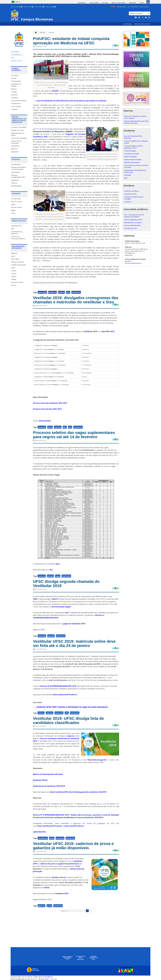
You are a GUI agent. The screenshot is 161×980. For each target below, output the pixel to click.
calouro (41, 713)
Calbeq (14, 279)
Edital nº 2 (56, 599)
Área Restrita (128, 24)
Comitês (14, 92)
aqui (58, 564)
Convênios (128, 202)
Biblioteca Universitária (132, 162)
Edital (50, 427)
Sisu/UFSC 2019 (108, 331)
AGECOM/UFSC (39, 832)
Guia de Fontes (16, 207)
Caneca (14, 274)
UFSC (13, 58)
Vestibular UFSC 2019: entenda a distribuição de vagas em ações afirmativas (72, 707)
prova (49, 906)
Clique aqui (129, 255)
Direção (14, 78)
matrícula (59, 713)
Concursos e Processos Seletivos (18, 238)
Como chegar (16, 106)
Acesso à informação (118, 3)
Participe (105, 3)
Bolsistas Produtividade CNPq (18, 176)
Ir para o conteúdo (16, 7)
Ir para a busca (39, 7)
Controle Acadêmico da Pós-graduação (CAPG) (134, 147)
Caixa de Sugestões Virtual (133, 220)
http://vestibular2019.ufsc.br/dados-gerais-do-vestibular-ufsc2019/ (78, 792)
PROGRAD (128, 175)
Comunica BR (94, 3)
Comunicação (16, 81)
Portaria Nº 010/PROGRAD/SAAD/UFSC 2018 (58, 686)
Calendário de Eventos (16, 85)
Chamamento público (19, 101)
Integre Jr (14, 253)
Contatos (14, 109)
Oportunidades (16, 186)
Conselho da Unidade (19, 127)
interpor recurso (59, 877)
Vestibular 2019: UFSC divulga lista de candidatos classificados (68, 721)
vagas (58, 576)
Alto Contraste (133, 7)
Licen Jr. (14, 285)
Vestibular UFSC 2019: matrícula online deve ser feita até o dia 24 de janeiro (74, 643)
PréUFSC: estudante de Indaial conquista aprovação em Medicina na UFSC (71, 41)
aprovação (42, 292)
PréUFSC (55, 91)
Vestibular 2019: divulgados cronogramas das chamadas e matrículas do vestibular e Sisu (76, 300)
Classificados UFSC (131, 228)
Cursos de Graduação (19, 138)
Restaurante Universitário (133, 159)
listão (52, 838)
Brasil (18, 2)
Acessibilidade (121, 7)
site (51, 570)
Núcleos (14, 89)
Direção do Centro (18, 130)
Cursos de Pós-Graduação (16, 142)
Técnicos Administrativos (133, 263)
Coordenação (16, 164)
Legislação (132, 3)
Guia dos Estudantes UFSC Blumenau (133, 137)
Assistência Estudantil (131, 154)
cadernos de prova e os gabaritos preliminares (59, 864)
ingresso (58, 427)
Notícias (43, 32)
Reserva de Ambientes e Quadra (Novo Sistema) (135, 117)
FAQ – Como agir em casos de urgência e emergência (134, 216)
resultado (60, 838)
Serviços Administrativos (132, 225)
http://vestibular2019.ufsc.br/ (50, 826)
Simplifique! (82, 3)
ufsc (68, 292)
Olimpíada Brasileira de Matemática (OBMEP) (53, 131)
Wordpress (49, 977)
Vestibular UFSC (17, 226)
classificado (43, 838)
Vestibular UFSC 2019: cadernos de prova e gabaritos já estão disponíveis (73, 846)
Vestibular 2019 (91, 331)
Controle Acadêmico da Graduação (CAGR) (136, 142)
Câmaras (14, 95)
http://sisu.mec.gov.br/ (97, 760)
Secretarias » (16, 146)
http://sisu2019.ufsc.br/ (74, 826)
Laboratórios (16, 172)
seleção (50, 576)
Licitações (14, 98)
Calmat (14, 276)
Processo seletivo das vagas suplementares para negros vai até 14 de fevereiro (74, 435)
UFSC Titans (15, 259)
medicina (52, 292)
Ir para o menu (28, 7)
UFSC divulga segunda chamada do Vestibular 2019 (66, 584)
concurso (42, 576)
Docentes (128, 261)
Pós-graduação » (17, 55)
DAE (35, 599)
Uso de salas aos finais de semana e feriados (136, 166)
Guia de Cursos (17, 61)
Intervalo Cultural (17, 282)
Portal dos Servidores (131, 191)
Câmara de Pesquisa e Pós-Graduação (18, 168)
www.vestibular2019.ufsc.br (65, 695)
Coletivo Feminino (17, 262)
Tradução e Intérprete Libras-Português (134, 198)
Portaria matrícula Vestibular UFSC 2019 (50, 403)
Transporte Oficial (130, 194)
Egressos (14, 149)
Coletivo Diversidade (18, 265)
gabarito (41, 906)
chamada (42, 427)
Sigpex (13, 210)
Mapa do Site (144, 7)
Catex (13, 268)
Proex (13, 213)
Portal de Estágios (130, 151)
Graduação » (16, 52)
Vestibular (76, 292)
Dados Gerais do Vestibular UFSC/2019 (49, 786)
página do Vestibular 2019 (74, 624)
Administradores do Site (142, 24)
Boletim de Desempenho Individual (48, 774)
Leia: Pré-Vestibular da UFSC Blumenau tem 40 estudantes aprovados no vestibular (71, 101)
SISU (13, 229)
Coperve (70, 736)
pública (61, 292)
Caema (14, 271)
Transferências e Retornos (17, 233)
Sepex (13, 204)
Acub (13, 256)
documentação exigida (61, 607)
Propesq (14, 183)
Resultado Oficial (40, 780)
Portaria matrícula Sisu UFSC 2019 (47, 409)
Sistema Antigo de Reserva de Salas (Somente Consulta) (136, 122)
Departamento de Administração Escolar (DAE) (135, 171)
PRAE (126, 178)
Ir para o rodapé (50, 7)
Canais (142, 3)
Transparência (16, 103)
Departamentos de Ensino (18, 134)
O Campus (15, 75)
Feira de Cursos (17, 201)
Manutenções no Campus (133, 222)
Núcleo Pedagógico (131, 157)
